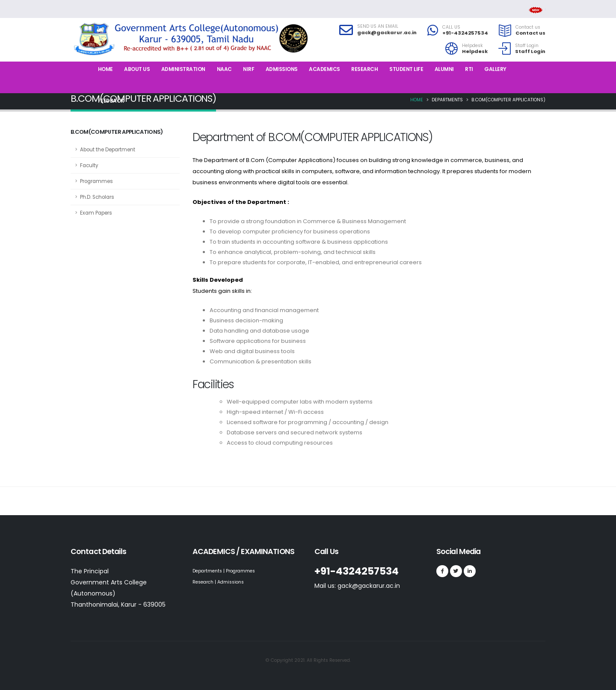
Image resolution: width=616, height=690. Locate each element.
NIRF (249, 69)
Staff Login (527, 46)
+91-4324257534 (465, 33)
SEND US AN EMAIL (378, 27)
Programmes (96, 181)
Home (105, 69)
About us (137, 69)
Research (364, 69)
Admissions (282, 69)
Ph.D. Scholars (97, 197)
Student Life (406, 69)
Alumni (444, 69)
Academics (324, 69)
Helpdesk (472, 46)
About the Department (108, 150)
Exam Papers (96, 213)
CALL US (451, 27)
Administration (183, 69)
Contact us (528, 27)
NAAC (224, 69)
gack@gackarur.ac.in (387, 32)
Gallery (495, 69)
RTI (469, 69)
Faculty (89, 165)
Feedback (111, 101)
